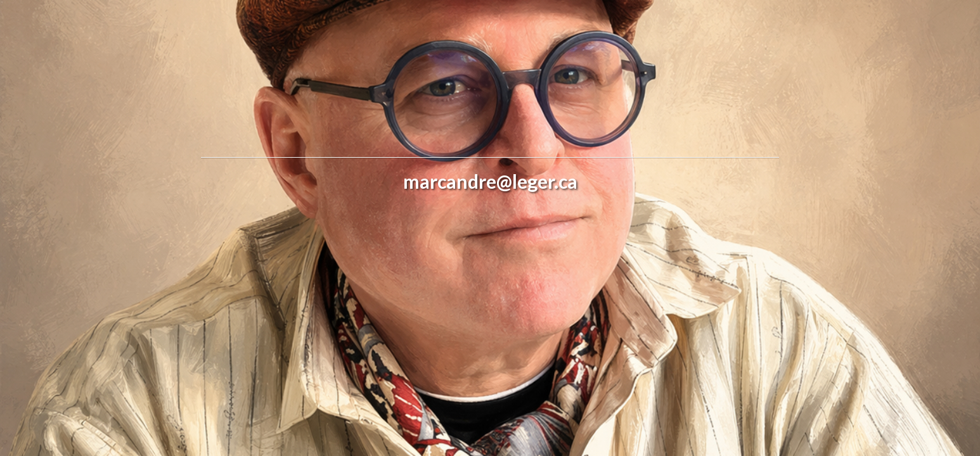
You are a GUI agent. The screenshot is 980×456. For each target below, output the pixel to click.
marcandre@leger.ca (490, 181)
